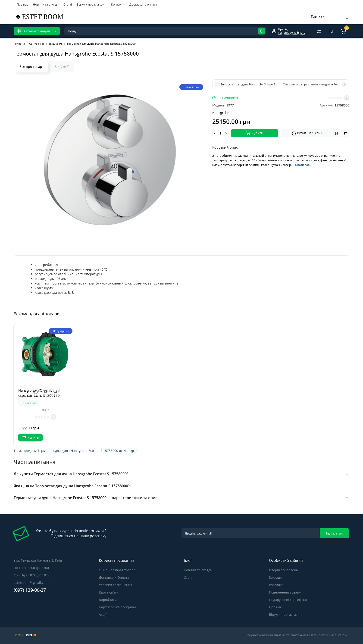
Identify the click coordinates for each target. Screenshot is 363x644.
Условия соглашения (116, 585)
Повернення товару (285, 592)
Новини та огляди (46, 4)
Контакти (118, 4)
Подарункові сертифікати (289, 600)
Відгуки (62, 66)
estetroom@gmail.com (31, 583)
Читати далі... (303, 165)
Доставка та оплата (143, 4)
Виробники (108, 600)
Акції (103, 614)
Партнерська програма (117, 607)
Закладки (276, 577)
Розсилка (276, 585)
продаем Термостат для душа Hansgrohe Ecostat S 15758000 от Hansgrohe (81, 451)
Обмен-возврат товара (117, 570)
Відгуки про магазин (91, 4)
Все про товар (31, 67)
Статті (68, 4)
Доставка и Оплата (114, 577)
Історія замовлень (283, 570)
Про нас (22, 4)
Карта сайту (108, 592)
